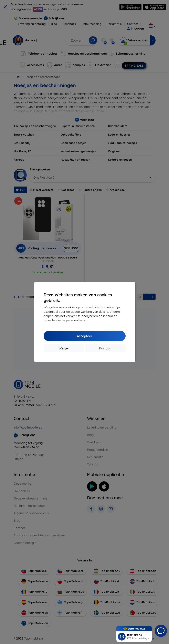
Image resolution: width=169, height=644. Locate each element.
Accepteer (85, 336)
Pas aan (105, 348)
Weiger (64, 348)
